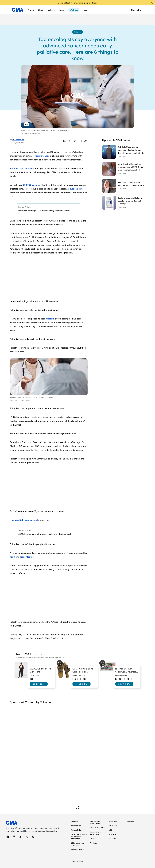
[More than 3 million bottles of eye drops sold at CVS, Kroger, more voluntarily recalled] (124, 169)
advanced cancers (77, 189)
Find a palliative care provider (25, 520)
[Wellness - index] (77, 32)
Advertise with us (78, 849)
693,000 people (31, 185)
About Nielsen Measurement (95, 833)
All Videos (112, 834)
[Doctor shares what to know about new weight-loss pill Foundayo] (124, 203)
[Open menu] (94, 10)
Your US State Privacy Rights (95, 822)
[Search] (126, 10)
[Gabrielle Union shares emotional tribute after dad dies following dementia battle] (124, 152)
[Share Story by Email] (80, 141)
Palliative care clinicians (22, 168)
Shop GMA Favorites (29, 654)
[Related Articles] (49, 209)
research (50, 319)
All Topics (112, 839)
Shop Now (39, 684)
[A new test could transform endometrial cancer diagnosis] (124, 186)
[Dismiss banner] (152, 3)
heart (12, 557)
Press (92, 839)
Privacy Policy (76, 830)
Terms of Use (76, 825)
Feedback (94, 843)
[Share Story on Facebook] (64, 141)
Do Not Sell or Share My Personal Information (79, 836)
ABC (110, 830)
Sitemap (131, 821)
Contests (74, 821)
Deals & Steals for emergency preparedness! (77, 3)
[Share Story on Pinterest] (75, 141)
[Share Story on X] (70, 141)
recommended (42, 156)
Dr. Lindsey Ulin (18, 140)
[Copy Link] (86, 141)
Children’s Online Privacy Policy (77, 844)
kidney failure (27, 557)
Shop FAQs (113, 821)
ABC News (113, 825)
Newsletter (136, 10)
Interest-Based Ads (97, 828)
